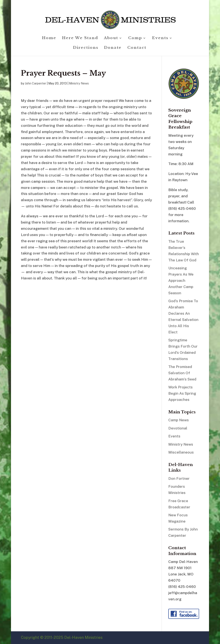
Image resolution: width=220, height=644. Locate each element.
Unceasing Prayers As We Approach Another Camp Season (181, 281)
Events (160, 38)
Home (49, 38)
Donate (113, 48)
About (111, 38)
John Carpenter (36, 83)
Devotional (178, 428)
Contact (137, 48)
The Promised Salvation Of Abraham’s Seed (182, 373)
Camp (135, 38)
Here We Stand (80, 38)
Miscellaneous (181, 452)
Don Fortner (179, 478)
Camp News (179, 420)
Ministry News (79, 83)
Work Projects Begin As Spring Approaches (182, 393)
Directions (86, 48)
